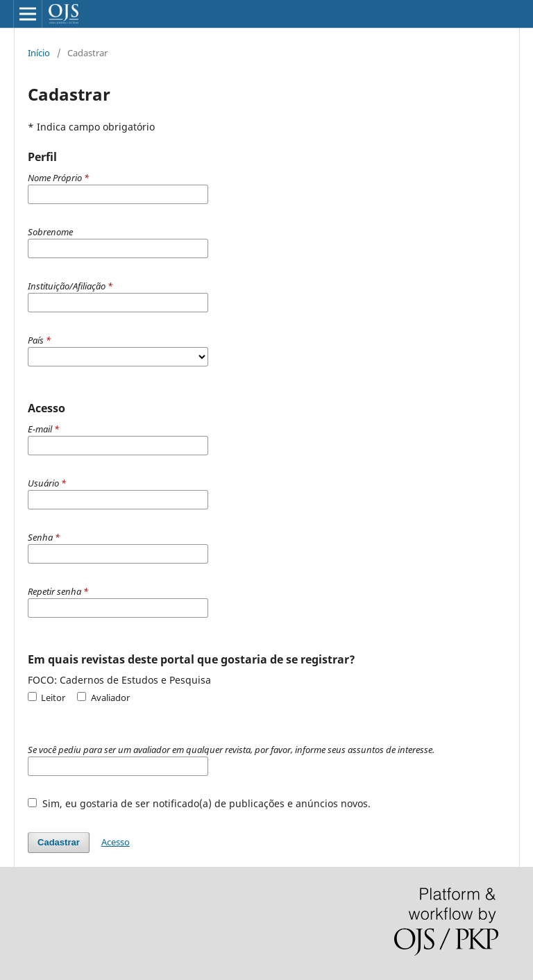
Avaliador (103, 698)
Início (39, 53)
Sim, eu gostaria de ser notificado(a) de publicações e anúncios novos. (199, 803)
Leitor (46, 698)
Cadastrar (59, 842)
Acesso (116, 842)
